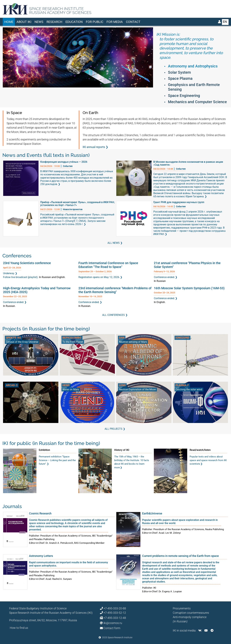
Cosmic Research (40, 513)
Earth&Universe (152, 513)
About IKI (24, 22)
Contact (133, 22)
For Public (95, 22)
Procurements (182, 608)
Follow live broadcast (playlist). (21, 277)
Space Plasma (180, 78)
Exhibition (44, 450)
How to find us (19, 628)
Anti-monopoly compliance (190, 617)
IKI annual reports (94, 147)
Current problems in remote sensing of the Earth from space (180, 556)
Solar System (179, 72)
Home (9, 22)
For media (115, 22)
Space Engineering (184, 96)
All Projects (113, 429)
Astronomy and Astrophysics (193, 66)
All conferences (113, 315)
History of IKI (122, 450)
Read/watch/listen (200, 450)
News (39, 22)
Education (74, 22)
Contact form (112, 628)
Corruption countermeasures (191, 613)
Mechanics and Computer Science (197, 102)
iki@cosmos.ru (113, 623)
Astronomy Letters (41, 556)
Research (54, 22)
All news (114, 243)
